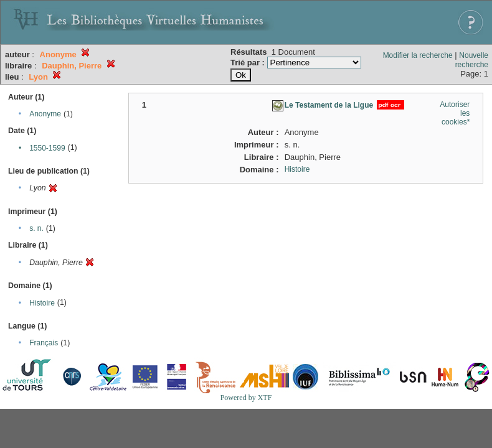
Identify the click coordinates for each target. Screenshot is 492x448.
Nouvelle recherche (472, 60)
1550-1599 (47, 148)
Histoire (42, 303)
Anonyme (45, 114)
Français (44, 343)
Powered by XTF (246, 398)
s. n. (36, 228)
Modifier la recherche (418, 55)
